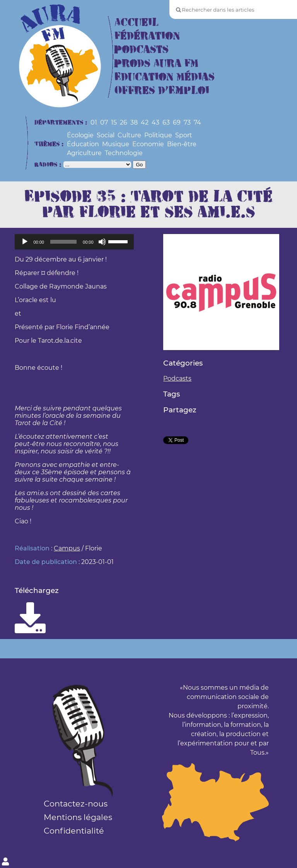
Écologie (80, 135)
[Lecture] (25, 242)
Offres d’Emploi (162, 91)
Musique (116, 144)
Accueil (137, 23)
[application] (74, 242)
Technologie (124, 153)
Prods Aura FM (156, 64)
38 (134, 122)
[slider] (63, 242)
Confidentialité (74, 831)
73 (187, 122)
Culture (129, 135)
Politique (158, 135)
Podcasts (142, 50)
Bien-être (182, 144)
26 (124, 122)
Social (106, 135)
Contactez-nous (76, 804)
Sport (184, 135)
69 (177, 122)
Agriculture (84, 153)
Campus (67, 548)
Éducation (83, 144)
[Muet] (102, 242)
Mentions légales (78, 817)
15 (114, 122)
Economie (148, 144)
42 (145, 122)
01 (94, 122)
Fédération (147, 36)
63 (166, 122)
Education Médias (165, 77)
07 (104, 122)
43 (155, 122)
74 (197, 122)
